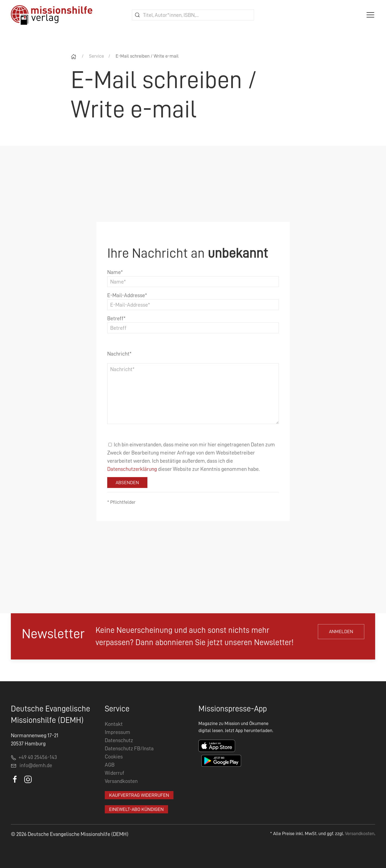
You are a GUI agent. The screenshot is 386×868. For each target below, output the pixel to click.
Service (96, 56)
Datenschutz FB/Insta (129, 748)
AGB (110, 765)
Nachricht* (119, 354)
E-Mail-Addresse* (127, 295)
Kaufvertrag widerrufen (139, 795)
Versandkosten (121, 781)
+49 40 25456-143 (34, 757)
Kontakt (114, 724)
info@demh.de (36, 765)
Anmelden (341, 631)
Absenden (127, 483)
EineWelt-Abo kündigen (136, 809)
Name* (115, 272)
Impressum (118, 732)
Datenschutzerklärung (132, 469)
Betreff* (116, 318)
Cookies (114, 757)
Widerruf (115, 773)
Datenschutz (119, 740)
